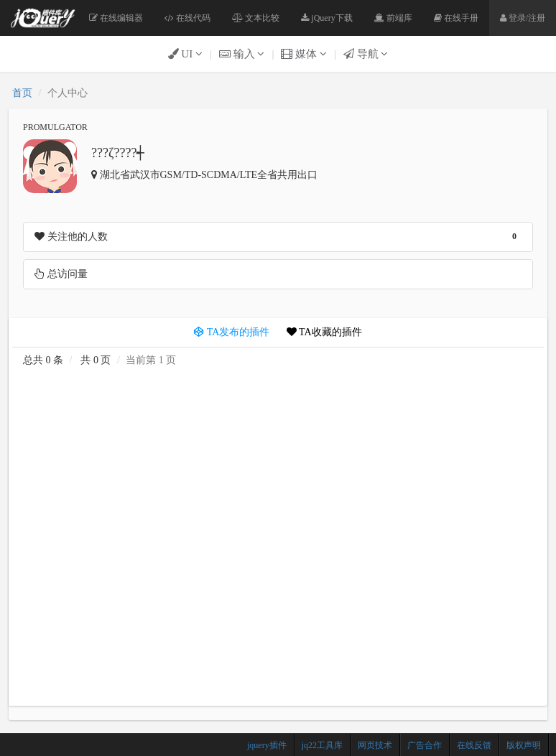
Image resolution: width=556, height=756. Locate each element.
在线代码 (187, 18)
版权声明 (524, 745)
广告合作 (425, 745)
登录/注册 (523, 18)
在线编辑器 (116, 18)
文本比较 (256, 18)
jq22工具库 (322, 745)
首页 (22, 93)
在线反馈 (474, 745)
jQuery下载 (326, 18)
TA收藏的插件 (324, 332)
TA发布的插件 (232, 332)
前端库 (393, 18)
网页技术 (375, 745)
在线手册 (456, 18)
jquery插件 (267, 745)
